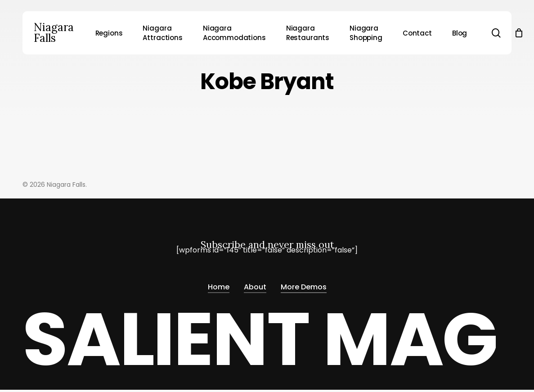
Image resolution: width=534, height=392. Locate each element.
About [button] (255, 285)
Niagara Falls (54, 33)
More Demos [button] (304, 285)
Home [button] (219, 285)
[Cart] (519, 33)
